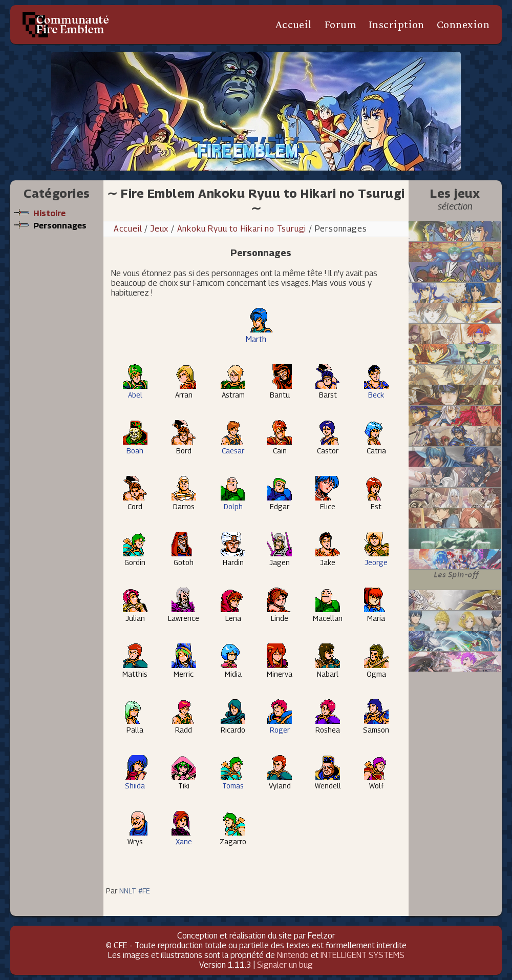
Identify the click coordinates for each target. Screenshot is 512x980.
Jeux (159, 229)
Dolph (233, 502)
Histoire (49, 213)
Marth (259, 335)
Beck (376, 391)
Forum (340, 24)
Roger (280, 726)
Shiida (135, 781)
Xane (184, 837)
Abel (135, 391)
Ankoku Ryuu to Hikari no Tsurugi (243, 229)
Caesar (233, 446)
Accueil (294, 24)
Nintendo (293, 955)
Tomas (233, 781)
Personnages (60, 226)
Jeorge (376, 558)
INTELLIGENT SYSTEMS (362, 955)
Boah (135, 446)
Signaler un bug (285, 965)
